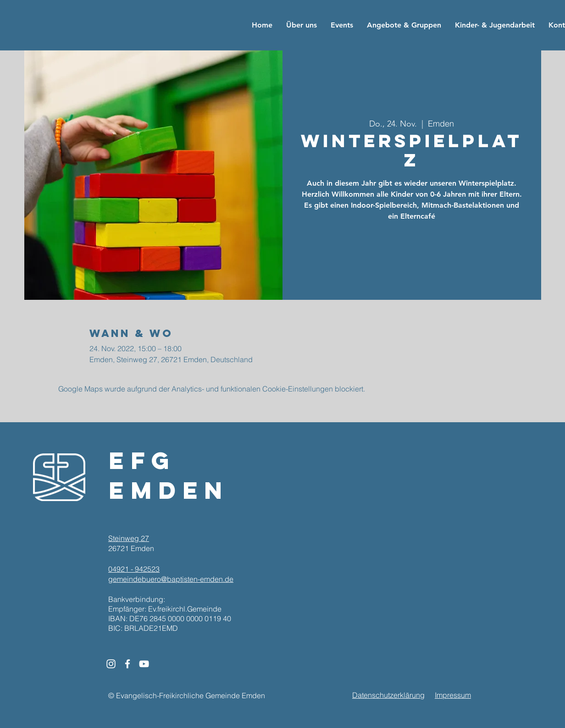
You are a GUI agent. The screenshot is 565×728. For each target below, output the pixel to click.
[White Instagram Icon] (111, 664)
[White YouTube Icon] (144, 664)
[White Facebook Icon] (127, 664)
